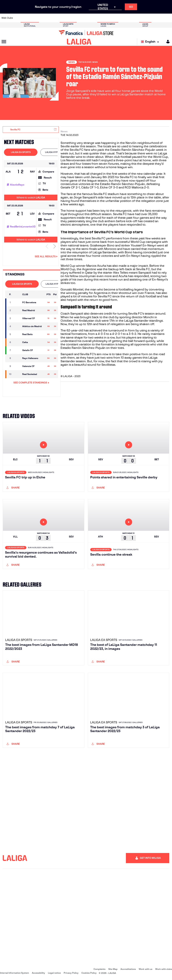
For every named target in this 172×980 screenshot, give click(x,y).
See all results (46, 256)
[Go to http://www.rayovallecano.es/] (89, 18)
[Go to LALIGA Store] (86, 33)
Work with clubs (164, 969)
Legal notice (54, 973)
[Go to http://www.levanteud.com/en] (81, 18)
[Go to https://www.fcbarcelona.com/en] (58, 18)
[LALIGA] (79, 42)
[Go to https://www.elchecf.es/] (50, 18)
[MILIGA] (167, 42)
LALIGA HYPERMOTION (57, 152)
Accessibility (38, 973)
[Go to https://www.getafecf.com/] (65, 18)
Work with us (146, 969)
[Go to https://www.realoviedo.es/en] (136, 18)
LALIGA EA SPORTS (21, 152)
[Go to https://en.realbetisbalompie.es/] (120, 18)
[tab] (21, 152)
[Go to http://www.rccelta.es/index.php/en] (97, 18)
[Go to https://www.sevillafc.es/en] (152, 18)
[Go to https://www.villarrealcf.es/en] (168, 18)
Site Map (113, 969)
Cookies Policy (89, 973)
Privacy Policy (71, 973)
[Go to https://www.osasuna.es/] (34, 18)
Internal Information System (14, 973)
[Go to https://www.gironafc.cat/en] (73, 18)
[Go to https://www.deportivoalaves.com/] (42, 18)
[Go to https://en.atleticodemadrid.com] (26, 18)
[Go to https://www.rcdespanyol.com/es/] (105, 18)
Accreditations (128, 969)
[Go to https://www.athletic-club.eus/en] (18, 18)
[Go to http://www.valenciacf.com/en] (160, 18)
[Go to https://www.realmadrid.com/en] (128, 18)
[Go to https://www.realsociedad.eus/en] (144, 18)
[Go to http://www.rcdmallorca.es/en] (113, 18)
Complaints (99, 969)
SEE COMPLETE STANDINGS (31, 383)
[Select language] (151, 42)
